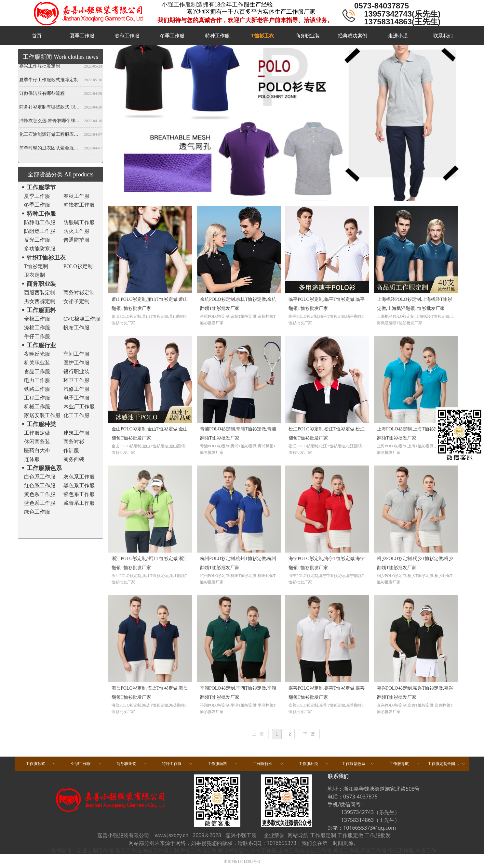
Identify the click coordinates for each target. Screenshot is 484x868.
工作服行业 (268, 764)
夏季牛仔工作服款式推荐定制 (49, 81)
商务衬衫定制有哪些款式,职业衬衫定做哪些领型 (50, 108)
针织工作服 (87, 764)
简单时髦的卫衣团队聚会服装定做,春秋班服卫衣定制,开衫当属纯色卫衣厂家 (50, 149)
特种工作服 (177, 764)
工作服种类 (314, 764)
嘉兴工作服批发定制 (40, 67)
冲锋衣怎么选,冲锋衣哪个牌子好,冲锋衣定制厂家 (50, 122)
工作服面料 (223, 764)
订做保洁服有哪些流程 (42, 94)
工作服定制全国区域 (447, 764)
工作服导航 (405, 764)
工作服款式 (41, 764)
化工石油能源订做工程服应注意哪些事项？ (50, 135)
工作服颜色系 (358, 764)
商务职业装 (132, 764)
